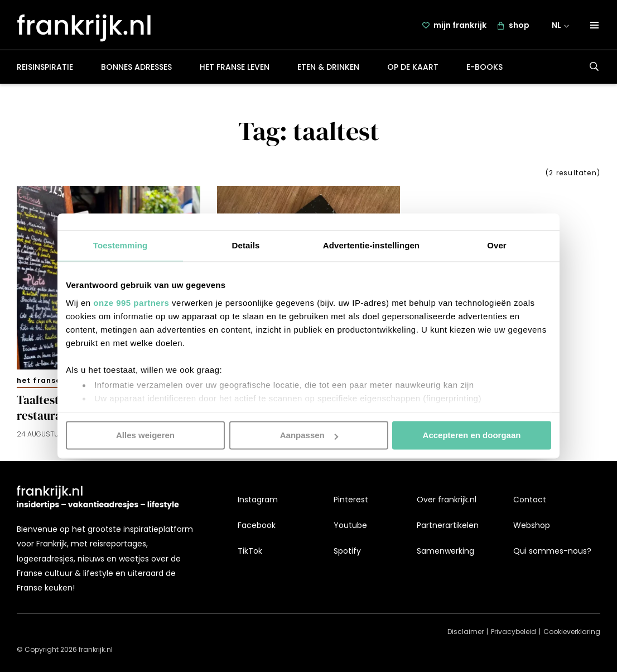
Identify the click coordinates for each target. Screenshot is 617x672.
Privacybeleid (514, 632)
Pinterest (351, 500)
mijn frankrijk (460, 26)
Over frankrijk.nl (447, 500)
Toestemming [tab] (120, 245)
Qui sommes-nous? (552, 551)
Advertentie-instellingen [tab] (371, 245)
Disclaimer (466, 632)
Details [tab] (246, 245)
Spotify (347, 551)
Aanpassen (309, 435)
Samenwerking (445, 551)
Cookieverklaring (572, 632)
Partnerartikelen (448, 525)
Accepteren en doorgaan (472, 435)
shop (519, 26)
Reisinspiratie (45, 69)
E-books (485, 69)
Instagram (258, 500)
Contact (530, 500)
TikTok (250, 551)
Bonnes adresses (136, 69)
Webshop (532, 525)
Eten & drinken (328, 69)
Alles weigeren (145, 435)
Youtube (350, 525)
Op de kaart (413, 69)
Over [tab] (497, 245)
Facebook (257, 525)
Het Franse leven (235, 69)
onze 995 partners (131, 303)
